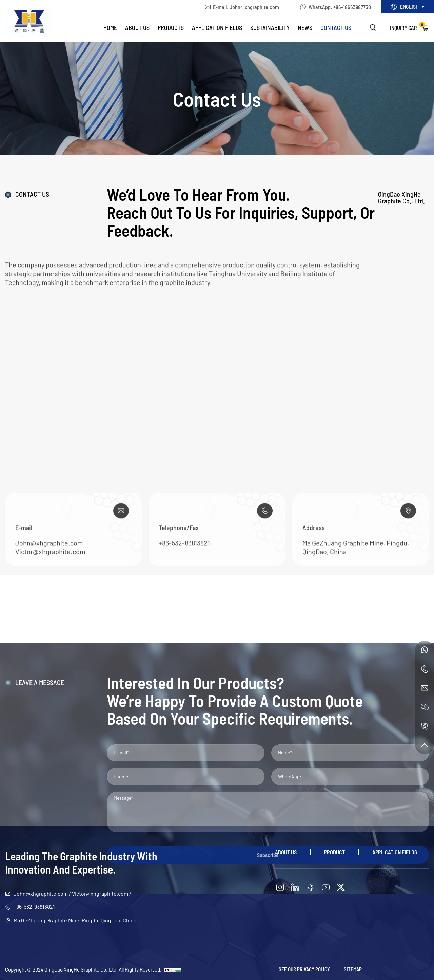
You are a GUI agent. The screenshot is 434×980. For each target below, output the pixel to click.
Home (110, 27)
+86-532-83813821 (184, 591)
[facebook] (311, 887)
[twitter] (341, 887)
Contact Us (336, 27)
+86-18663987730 (352, 7)
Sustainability (270, 27)
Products (171, 27)
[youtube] (326, 887)
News (305, 27)
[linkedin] (295, 887)
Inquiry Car (408, 26)
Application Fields (217, 27)
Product (334, 852)
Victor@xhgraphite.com (50, 600)
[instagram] (280, 887)
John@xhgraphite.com (254, 7)
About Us (137, 27)
